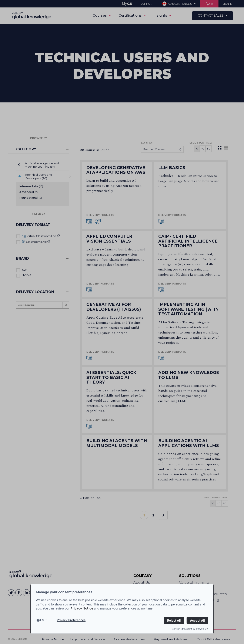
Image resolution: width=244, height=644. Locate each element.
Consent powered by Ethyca (190, 629)
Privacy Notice (82, 608)
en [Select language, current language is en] (42, 620)
